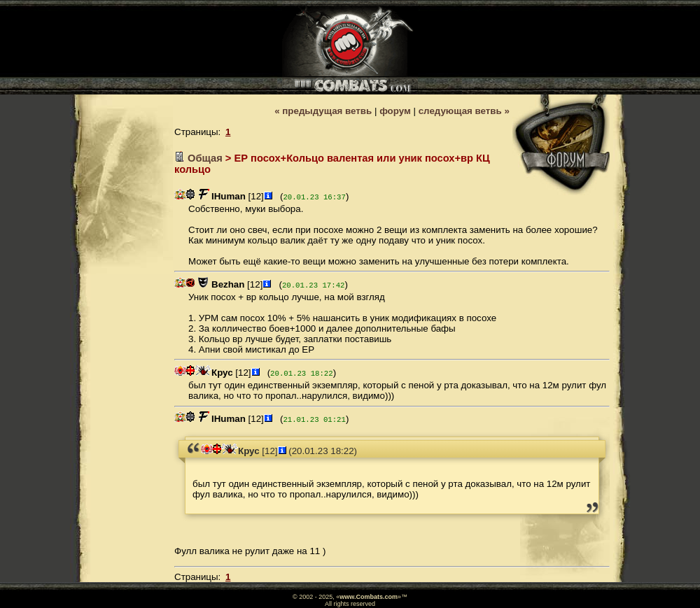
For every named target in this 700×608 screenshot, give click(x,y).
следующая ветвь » (464, 111)
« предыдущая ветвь (323, 111)
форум (395, 111)
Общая (205, 158)
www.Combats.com (369, 597)
